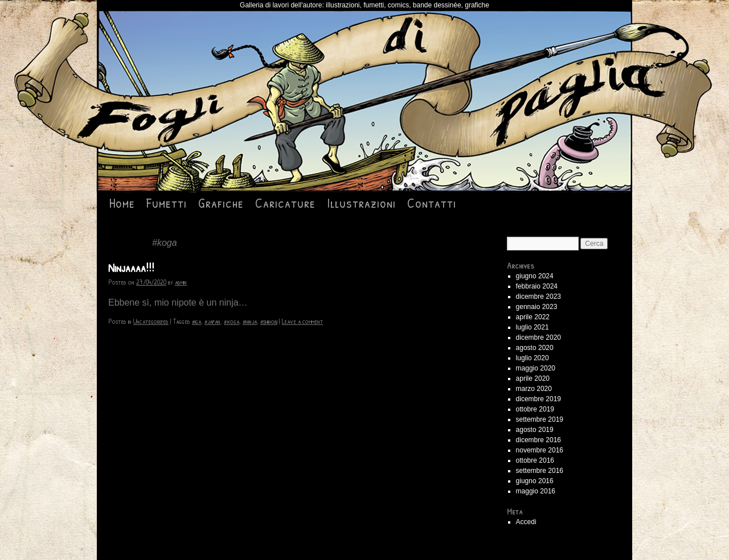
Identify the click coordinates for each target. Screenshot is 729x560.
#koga (232, 321)
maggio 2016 (536, 491)
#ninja (250, 321)
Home (122, 203)
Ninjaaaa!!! (131, 268)
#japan (212, 321)
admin (181, 282)
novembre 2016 (540, 450)
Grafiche (221, 203)
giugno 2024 (535, 276)
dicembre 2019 (538, 399)
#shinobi (269, 321)
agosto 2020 (535, 348)
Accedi (526, 522)
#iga (196, 321)
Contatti (432, 203)
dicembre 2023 (538, 297)
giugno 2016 (535, 481)
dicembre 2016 (538, 440)
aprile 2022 (533, 317)
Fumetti (167, 203)
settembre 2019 (540, 419)
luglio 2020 (533, 358)
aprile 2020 (533, 378)
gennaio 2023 (537, 307)
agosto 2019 (535, 430)
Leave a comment (302, 321)
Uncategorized (151, 321)
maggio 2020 (536, 368)
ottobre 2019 (535, 409)
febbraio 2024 (537, 286)
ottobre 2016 (535, 460)
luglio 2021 (533, 327)
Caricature (285, 203)
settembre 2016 (540, 471)
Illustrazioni (361, 203)
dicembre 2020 (538, 337)
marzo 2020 (534, 389)
